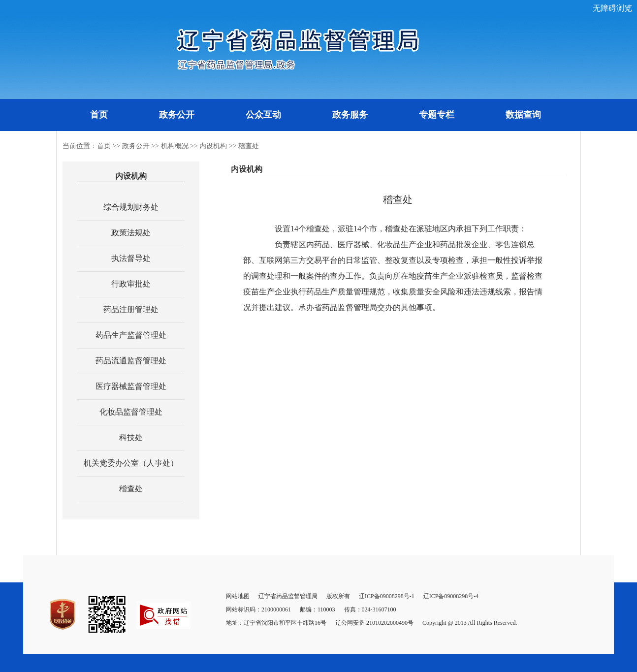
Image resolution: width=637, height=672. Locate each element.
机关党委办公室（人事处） (131, 463)
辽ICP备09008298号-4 (451, 596)
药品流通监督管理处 (131, 361)
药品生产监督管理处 (131, 335)
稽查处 (249, 146)
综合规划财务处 (131, 207)
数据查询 (523, 115)
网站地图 (238, 596)
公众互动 (263, 115)
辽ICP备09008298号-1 (387, 596)
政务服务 (350, 115)
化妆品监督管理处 (131, 412)
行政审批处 (131, 284)
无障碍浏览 (612, 8)
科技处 (131, 437)
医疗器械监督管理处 (131, 386)
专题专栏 (437, 115)
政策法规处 (131, 233)
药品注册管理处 (131, 309)
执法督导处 (131, 258)
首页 (99, 115)
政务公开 (177, 115)
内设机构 (213, 146)
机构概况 (175, 146)
